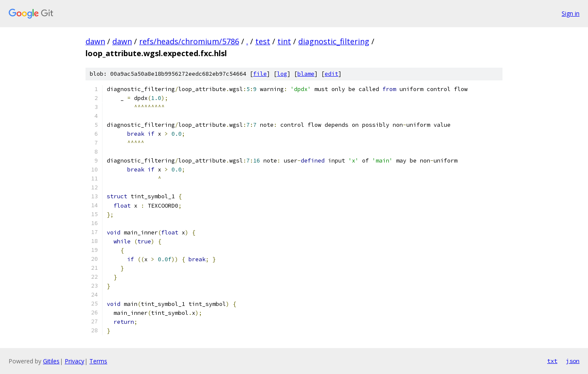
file (260, 74)
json (573, 361)
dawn (95, 41)
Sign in (571, 13)
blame (306, 74)
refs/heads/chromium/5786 (189, 41)
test (263, 41)
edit (331, 74)
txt (552, 361)
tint (284, 41)
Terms (98, 361)
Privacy (74, 361)
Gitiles (51, 361)
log (282, 74)
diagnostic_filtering (334, 41)
